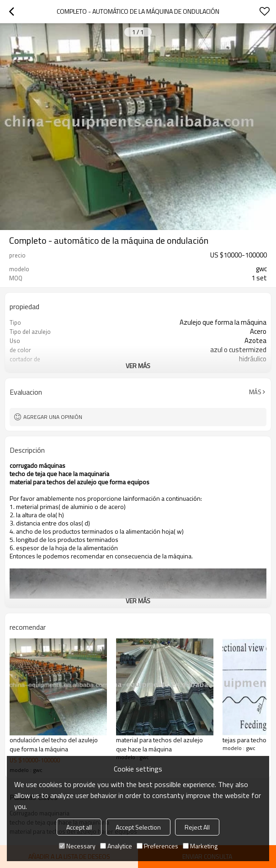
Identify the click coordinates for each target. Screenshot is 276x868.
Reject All (197, 827)
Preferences (157, 846)
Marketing (200, 846)
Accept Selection (138, 827)
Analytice (116, 846)
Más (255, 392)
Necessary (77, 846)
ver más (138, 366)
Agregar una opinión (53, 417)
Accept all (79, 827)
